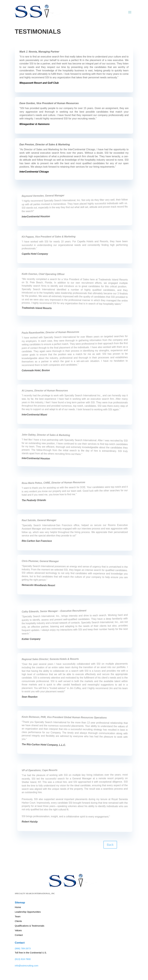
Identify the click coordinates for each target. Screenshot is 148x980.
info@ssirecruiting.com (27, 966)
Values (18, 930)
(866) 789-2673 (23, 948)
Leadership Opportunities (28, 912)
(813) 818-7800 (23, 959)
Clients (18, 921)
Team (18, 916)
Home (18, 907)
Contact (19, 935)
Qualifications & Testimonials (30, 926)
